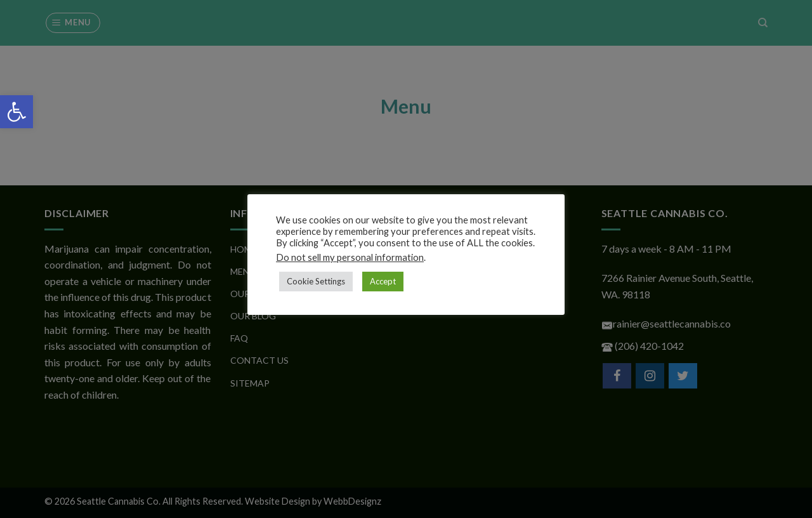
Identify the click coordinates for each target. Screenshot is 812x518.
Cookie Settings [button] (316, 281)
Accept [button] (383, 281)
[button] (16, 112)
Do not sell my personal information (350, 257)
